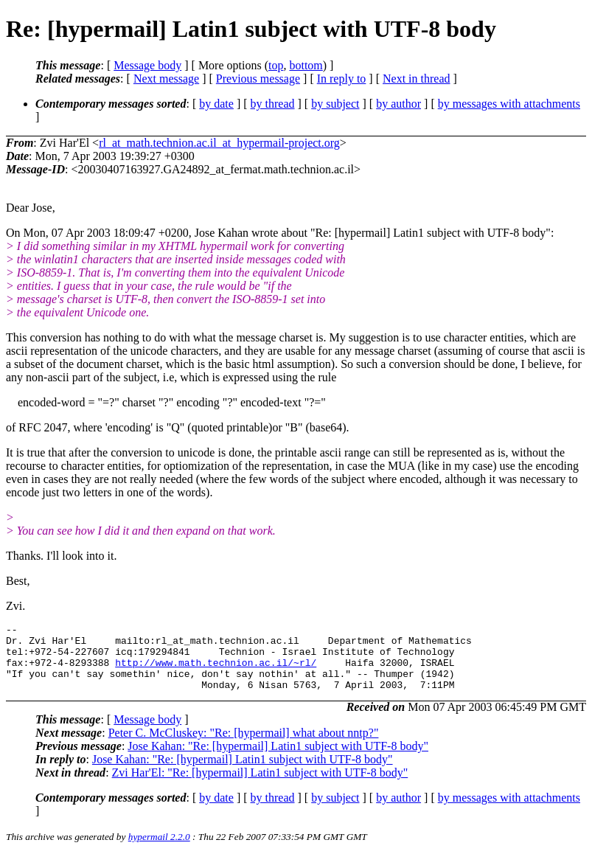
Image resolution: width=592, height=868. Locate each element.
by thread (273, 104)
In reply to (342, 79)
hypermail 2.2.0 (159, 850)
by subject (335, 104)
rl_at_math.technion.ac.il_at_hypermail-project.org (219, 143)
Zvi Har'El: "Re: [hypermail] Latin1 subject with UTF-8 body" (260, 786)
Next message (166, 79)
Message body (147, 65)
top (276, 65)
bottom (306, 65)
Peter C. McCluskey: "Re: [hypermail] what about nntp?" (244, 746)
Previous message (258, 79)
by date (216, 104)
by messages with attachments (509, 104)
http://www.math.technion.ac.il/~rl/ (216, 671)
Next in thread (417, 79)
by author (398, 104)
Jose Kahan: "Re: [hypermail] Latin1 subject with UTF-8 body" (278, 759)
